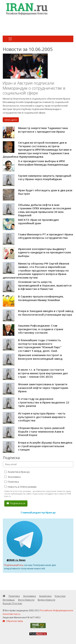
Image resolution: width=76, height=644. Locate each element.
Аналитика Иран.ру (17, 472)
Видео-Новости (46, 600)
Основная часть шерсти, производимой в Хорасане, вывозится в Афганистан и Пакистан (45, 285)
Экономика (12, 477)
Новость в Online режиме (20, 487)
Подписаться (16, 503)
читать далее (11, 120)
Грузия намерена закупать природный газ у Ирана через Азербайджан (45, 177)
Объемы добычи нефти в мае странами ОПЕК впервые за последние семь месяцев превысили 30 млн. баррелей (45, 210)
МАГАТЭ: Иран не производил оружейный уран (38, 222)
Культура (60, 596)
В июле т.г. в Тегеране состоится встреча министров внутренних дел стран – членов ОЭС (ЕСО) (43, 373)
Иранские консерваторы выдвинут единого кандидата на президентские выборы (45, 252)
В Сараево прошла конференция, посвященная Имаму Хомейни (41, 298)
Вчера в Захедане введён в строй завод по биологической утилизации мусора (46, 313)
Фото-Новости (26, 600)
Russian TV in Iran (12, 603)
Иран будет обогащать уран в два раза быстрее (45, 192)
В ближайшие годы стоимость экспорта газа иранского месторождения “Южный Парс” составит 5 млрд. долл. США (40, 345)
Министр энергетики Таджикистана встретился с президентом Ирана (43, 130)
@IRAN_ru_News (16, 560)
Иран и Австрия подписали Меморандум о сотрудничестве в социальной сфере (34, 88)
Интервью (9, 600)
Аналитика (45, 596)
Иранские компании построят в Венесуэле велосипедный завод (40, 357)
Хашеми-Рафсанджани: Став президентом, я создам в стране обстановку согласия (41, 329)
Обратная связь (13, 621)
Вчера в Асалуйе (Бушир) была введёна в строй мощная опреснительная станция (45, 446)
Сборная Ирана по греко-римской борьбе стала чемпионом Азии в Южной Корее (41, 431)
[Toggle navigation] (10, 39)
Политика (12, 482)
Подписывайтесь (14, 565)
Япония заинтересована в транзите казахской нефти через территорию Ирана (43, 388)
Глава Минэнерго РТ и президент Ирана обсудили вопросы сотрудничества (46, 236)
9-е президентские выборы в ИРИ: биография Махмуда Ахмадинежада (43, 163)
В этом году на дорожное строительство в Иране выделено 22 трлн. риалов (44, 402)
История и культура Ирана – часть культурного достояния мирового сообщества (42, 417)
